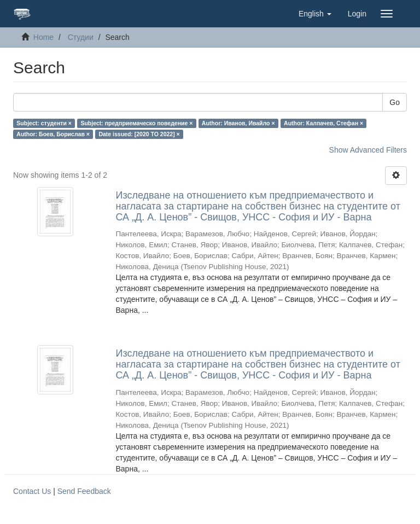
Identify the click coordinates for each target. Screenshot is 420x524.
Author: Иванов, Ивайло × (238, 123)
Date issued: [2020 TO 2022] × (139, 134)
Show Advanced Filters (368, 150)
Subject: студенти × (44, 123)
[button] (315, 14)
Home (43, 37)
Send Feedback (84, 491)
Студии (81, 37)
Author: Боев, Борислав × (53, 134)
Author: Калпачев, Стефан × (323, 123)
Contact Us (32, 491)
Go (395, 102)
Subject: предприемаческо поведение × (136, 123)
